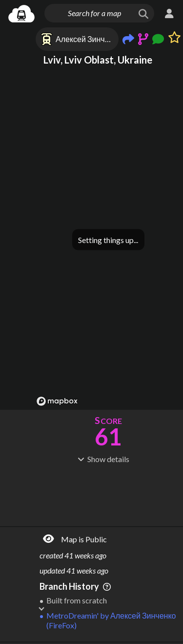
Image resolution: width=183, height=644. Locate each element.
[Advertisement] (108, 494)
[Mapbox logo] (57, 401)
